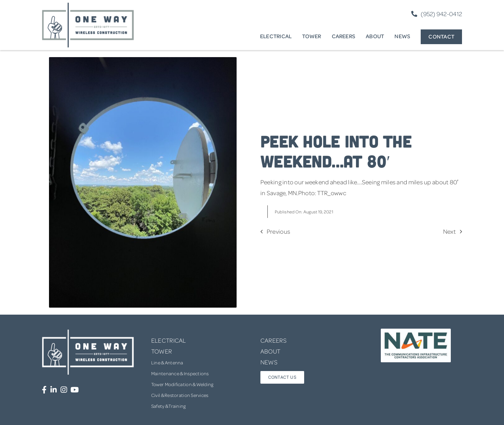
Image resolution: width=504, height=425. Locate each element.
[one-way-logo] (88, 5)
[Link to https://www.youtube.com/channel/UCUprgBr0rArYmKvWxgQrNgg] (75, 390)
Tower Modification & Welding (182, 384)
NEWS (269, 362)
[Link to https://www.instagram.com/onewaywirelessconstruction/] (64, 390)
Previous (278, 231)
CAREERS (274, 340)
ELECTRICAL (169, 340)
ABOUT (270, 351)
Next (449, 231)
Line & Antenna (167, 362)
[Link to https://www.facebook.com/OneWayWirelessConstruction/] (44, 390)
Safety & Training (169, 406)
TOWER (162, 351)
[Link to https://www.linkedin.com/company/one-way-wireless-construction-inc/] (54, 390)
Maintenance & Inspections (180, 373)
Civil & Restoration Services (180, 395)
